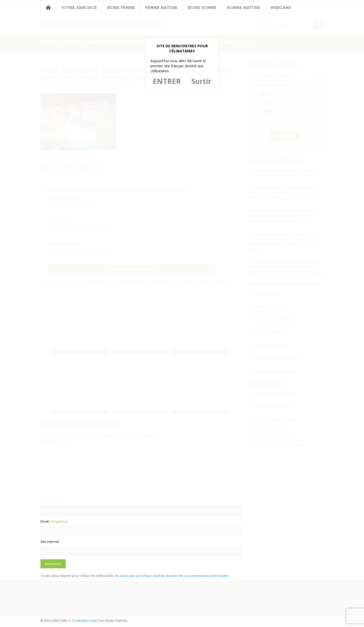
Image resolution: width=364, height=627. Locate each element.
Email (54, 521)
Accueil (48, 8)
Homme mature (243, 8)
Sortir (201, 81)
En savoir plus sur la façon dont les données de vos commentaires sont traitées (172, 576)
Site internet (50, 542)
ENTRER (167, 81)
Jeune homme (202, 8)
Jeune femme (121, 8)
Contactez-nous (85, 621)
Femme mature (161, 8)
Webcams (281, 8)
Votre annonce (79, 8)
